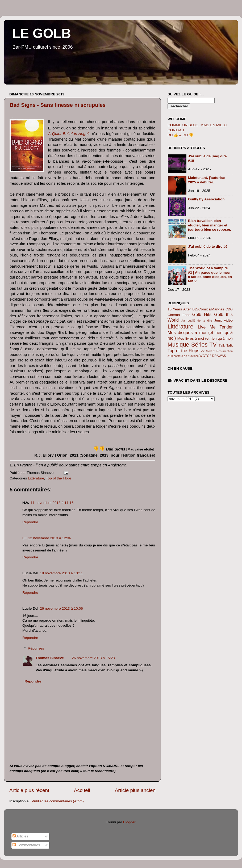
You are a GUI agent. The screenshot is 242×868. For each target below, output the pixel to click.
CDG (229, 309)
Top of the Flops (59, 478)
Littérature (36, 478)
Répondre (30, 522)
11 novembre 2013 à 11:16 (52, 503)
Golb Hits (202, 314)
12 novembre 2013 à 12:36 (50, 538)
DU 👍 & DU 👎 (180, 135)
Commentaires (26, 845)
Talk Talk (226, 345)
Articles (20, 836)
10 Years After (179, 309)
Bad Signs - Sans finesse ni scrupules (58, 105)
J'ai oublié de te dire (197, 321)
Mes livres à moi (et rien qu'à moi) (205, 338)
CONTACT (176, 130)
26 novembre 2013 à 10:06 (61, 608)
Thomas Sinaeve (50, 658)
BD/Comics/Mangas (208, 309)
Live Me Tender (215, 327)
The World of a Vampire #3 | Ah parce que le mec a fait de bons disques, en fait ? (210, 275)
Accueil (82, 790)
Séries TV (204, 345)
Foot (186, 315)
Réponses (36, 648)
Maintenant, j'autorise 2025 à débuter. (206, 180)
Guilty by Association (206, 199)
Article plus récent (29, 790)
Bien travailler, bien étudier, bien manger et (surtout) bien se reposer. (210, 225)
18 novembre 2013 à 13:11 (61, 573)
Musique (178, 345)
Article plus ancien (135, 790)
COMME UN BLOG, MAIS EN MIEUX (198, 125)
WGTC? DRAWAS (213, 356)
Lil (24, 538)
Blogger (129, 822)
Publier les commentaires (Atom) (58, 801)
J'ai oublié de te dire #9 (208, 247)
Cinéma (174, 315)
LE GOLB (41, 33)
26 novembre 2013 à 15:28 (93, 658)
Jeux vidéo (223, 320)
